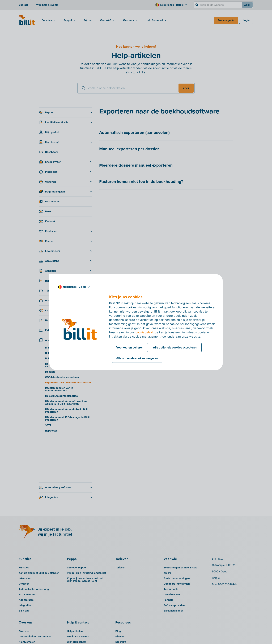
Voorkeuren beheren (130, 347)
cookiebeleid (144, 332)
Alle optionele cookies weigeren (137, 358)
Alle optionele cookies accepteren (175, 347)
